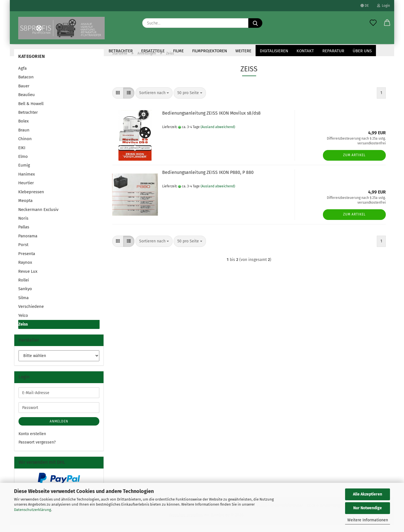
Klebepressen (31, 199)
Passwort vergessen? (37, 449)
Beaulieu (27, 101)
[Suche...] (255, 23)
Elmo (23, 163)
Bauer (24, 93)
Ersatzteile (153, 51)
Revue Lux (28, 278)
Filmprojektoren (210, 51)
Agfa (22, 75)
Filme (178, 51)
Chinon (25, 145)
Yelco (23, 322)
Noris (23, 225)
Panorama (28, 243)
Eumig (24, 172)
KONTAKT (305, 51)
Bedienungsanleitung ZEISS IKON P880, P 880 (208, 179)
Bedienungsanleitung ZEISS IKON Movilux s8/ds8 (211, 120)
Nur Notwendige (368, 508)
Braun (24, 137)
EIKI (22, 154)
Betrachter (121, 51)
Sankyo (25, 295)
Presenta (27, 260)
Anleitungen (46, 51)
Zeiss (23, 331)
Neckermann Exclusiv (38, 216)
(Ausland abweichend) (218, 134)
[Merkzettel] (373, 23)
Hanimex (27, 181)
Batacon (26, 84)
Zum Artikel (354, 162)
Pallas (24, 234)
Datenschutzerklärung (33, 510)
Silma (23, 304)
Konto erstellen (32, 441)
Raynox (25, 269)
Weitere (243, 51)
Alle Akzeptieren (368, 494)
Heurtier (26, 190)
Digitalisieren (274, 51)
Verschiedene (31, 313)
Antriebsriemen (84, 51)
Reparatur (333, 51)
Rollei (24, 287)
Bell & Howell (31, 110)
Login (384, 6)
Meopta (25, 207)
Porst (23, 251)
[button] (387, 23)
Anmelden (59, 428)
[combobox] (154, 100)
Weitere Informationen (368, 520)
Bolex (23, 128)
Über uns (362, 51)
